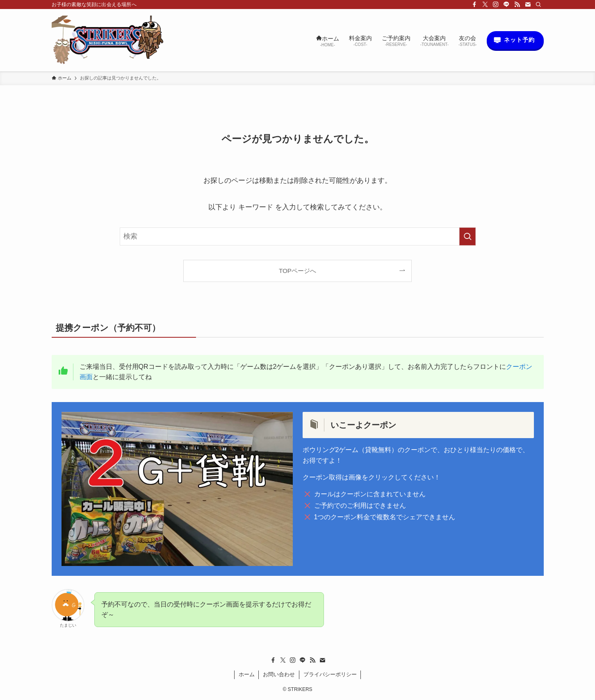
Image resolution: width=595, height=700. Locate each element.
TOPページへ (297, 271)
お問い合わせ (279, 674)
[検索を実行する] (467, 236)
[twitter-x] (485, 5)
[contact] (528, 5)
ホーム (247, 674)
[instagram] (496, 5)
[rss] (517, 5)
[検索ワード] (298, 236)
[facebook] (474, 5)
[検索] (538, 5)
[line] (506, 5)
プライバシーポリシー (330, 674)
